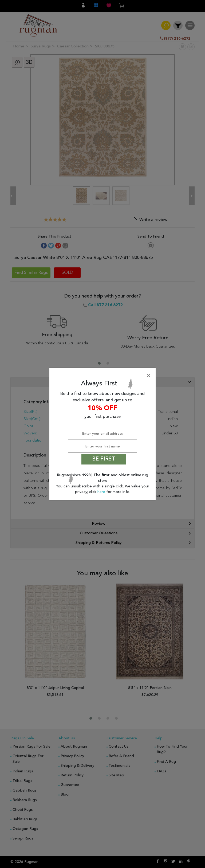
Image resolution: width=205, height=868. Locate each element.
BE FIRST (104, 459)
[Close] (104, 376)
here (102, 492)
